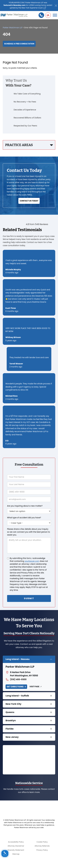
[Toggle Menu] (55, 15)
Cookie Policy (42, 842)
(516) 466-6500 (16, 679)
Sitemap (16, 854)
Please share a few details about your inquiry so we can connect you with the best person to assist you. (29, 532)
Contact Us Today (29, 201)
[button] (48, 15)
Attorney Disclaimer (16, 846)
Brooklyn (11, 720)
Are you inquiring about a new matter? (25, 506)
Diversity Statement (16, 850)
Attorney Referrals (42, 846)
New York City (13, 704)
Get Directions (15, 687)
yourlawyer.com (32, 561)
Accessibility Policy (16, 842)
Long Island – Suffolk (17, 696)
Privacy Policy (42, 850)
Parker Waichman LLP (13, 28)
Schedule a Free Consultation (19, 44)
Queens (10, 712)
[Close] (56, 6)
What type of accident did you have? (24, 518)
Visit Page (34, 687)
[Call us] (41, 15)
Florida (10, 729)
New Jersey (12, 737)
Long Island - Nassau (18, 659)
